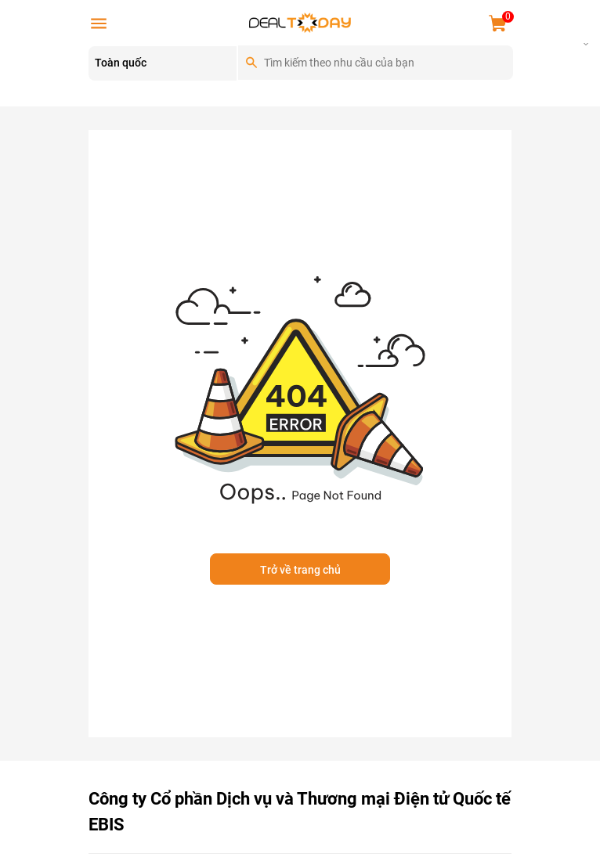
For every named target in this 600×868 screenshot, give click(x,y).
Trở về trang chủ (300, 570)
